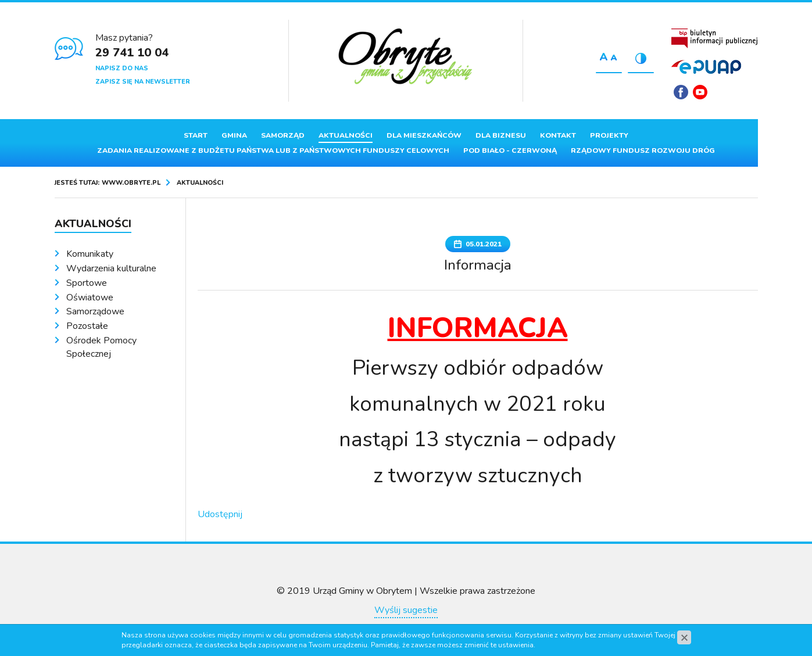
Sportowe (87, 283)
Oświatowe (90, 297)
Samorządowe (95, 311)
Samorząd (283, 135)
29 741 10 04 (132, 53)
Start (196, 135)
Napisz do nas (122, 68)
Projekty (609, 135)
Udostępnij (220, 514)
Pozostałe (87, 326)
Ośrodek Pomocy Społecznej (101, 347)
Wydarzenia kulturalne (111, 268)
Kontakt (558, 135)
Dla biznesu (501, 135)
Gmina (234, 135)
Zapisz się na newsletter (143, 82)
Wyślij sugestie (406, 610)
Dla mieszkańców (424, 135)
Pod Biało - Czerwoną (510, 150)
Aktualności (346, 135)
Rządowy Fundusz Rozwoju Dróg (643, 150)
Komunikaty (90, 254)
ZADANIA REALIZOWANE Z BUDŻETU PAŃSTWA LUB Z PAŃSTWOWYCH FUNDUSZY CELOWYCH (273, 150)
